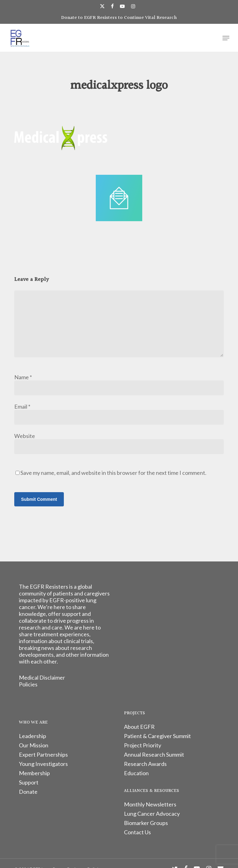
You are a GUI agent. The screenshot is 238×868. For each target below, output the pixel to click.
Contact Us (137, 832)
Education (136, 773)
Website (25, 436)
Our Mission (34, 745)
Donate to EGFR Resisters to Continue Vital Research (119, 18)
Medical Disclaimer (42, 677)
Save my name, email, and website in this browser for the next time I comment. (113, 473)
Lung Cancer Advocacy (152, 814)
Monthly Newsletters (150, 804)
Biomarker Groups (146, 823)
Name (23, 377)
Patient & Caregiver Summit (157, 736)
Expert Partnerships (43, 754)
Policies (28, 684)
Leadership (33, 736)
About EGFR (139, 727)
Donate (28, 792)
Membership (34, 773)
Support (29, 782)
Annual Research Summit (154, 754)
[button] (226, 38)
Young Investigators (43, 764)
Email (22, 406)
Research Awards (145, 764)
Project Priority (143, 745)
